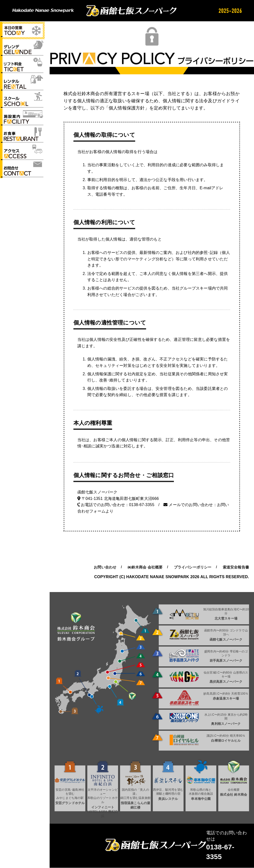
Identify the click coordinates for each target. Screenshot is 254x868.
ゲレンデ (22, 48)
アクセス (22, 154)
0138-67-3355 (142, 505)
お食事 (22, 136)
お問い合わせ (22, 171)
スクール (22, 101)
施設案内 (22, 118)
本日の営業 (22, 30)
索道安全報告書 (236, 567)
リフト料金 (22, 66)
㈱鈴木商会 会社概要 (145, 567)
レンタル (22, 83)
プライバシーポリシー (193, 567)
